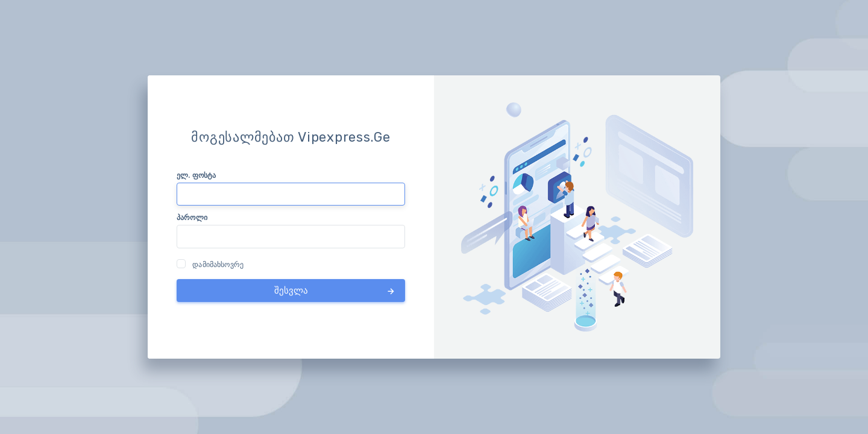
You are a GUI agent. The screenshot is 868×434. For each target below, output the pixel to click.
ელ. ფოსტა (196, 175)
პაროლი (192, 217)
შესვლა (335, 291)
